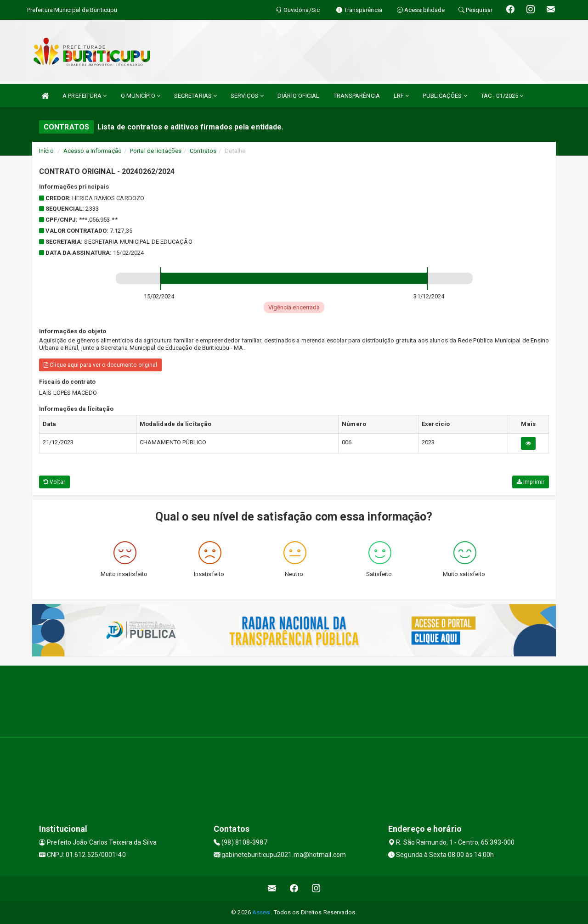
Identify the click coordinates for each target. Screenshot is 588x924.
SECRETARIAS (195, 96)
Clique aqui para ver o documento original (100, 365)
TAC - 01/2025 (502, 96)
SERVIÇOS (247, 96)
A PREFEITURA (85, 96)
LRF (401, 96)
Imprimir (531, 482)
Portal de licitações (156, 151)
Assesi (262, 912)
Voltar (54, 482)
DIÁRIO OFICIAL (298, 96)
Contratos (203, 151)
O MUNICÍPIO (141, 96)
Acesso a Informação (93, 151)
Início (46, 151)
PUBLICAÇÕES (445, 96)
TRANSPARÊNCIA (357, 96)
